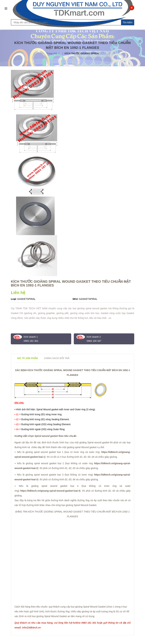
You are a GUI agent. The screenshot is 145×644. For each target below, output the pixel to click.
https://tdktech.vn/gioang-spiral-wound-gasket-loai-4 (50, 491)
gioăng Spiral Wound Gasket (90, 607)
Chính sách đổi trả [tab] (57, 358)
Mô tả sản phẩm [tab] (28, 358)
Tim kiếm (128, 22)
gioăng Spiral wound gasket (94, 442)
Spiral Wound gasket (47, 409)
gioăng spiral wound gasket (49, 486)
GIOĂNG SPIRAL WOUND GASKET (63, 512)
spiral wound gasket (96, 308)
